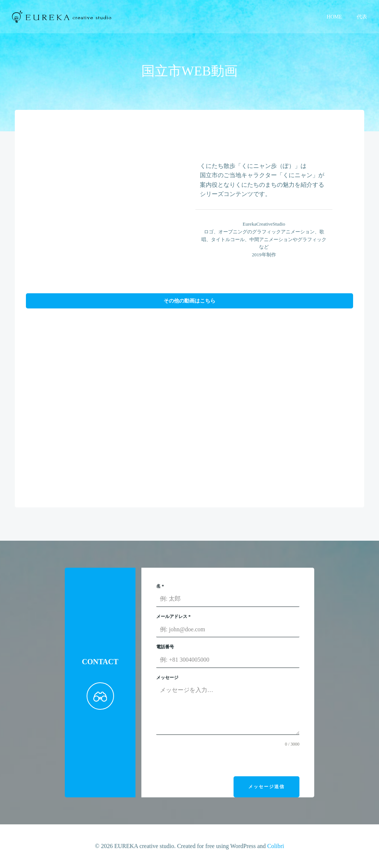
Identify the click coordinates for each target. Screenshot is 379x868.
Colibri (276, 846)
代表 (362, 17)
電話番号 (165, 647)
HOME (334, 17)
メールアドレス (173, 617)
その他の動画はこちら (189, 301)
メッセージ (167, 678)
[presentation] (212, 762)
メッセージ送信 (266, 787)
